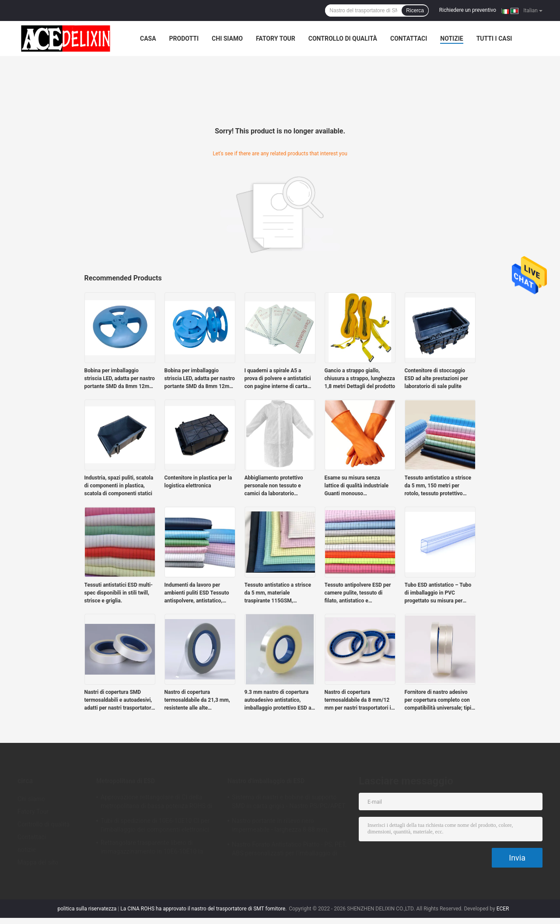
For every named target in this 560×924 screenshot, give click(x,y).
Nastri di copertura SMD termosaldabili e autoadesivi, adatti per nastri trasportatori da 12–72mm (119, 700)
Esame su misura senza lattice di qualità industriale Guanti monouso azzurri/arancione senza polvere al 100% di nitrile (357, 486)
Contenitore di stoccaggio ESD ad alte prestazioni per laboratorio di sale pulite (436, 378)
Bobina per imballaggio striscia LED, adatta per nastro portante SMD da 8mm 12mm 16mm (120, 379)
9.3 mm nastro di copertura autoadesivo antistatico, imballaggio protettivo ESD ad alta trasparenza (280, 700)
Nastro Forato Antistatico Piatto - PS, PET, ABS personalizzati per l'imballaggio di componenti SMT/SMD (289, 850)
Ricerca (415, 10)
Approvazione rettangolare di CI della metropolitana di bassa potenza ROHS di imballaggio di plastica (156, 803)
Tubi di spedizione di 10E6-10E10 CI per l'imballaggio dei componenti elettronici (155, 825)
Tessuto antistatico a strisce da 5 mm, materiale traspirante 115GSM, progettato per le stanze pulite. (278, 593)
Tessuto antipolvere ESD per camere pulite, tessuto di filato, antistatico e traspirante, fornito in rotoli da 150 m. (360, 593)
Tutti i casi (494, 38)
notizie (451, 38)
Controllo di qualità (343, 38)
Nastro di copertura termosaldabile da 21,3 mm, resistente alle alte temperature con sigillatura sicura (197, 700)
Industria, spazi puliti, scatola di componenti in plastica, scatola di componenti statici (119, 486)
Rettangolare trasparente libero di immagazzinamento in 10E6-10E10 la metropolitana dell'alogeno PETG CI (152, 848)
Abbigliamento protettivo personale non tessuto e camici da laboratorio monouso (274, 486)
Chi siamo (227, 38)
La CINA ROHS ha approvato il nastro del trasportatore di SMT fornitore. (204, 909)
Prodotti (184, 38)
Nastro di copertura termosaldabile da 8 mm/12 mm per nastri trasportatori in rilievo (359, 700)
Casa (148, 38)
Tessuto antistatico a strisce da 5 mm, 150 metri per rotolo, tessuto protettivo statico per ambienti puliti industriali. (438, 486)
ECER (503, 909)
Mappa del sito (38, 862)
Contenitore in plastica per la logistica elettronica (198, 482)
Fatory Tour (276, 38)
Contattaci (409, 38)
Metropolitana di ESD (126, 781)
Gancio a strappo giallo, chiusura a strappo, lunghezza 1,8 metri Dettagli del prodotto (360, 378)
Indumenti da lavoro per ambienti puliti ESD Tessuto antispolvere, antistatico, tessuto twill (197, 593)
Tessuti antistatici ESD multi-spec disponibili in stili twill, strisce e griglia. (119, 593)
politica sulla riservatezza (87, 909)
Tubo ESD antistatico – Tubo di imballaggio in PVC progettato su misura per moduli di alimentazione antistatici (438, 593)
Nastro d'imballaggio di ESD (266, 781)
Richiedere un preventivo (468, 10)
